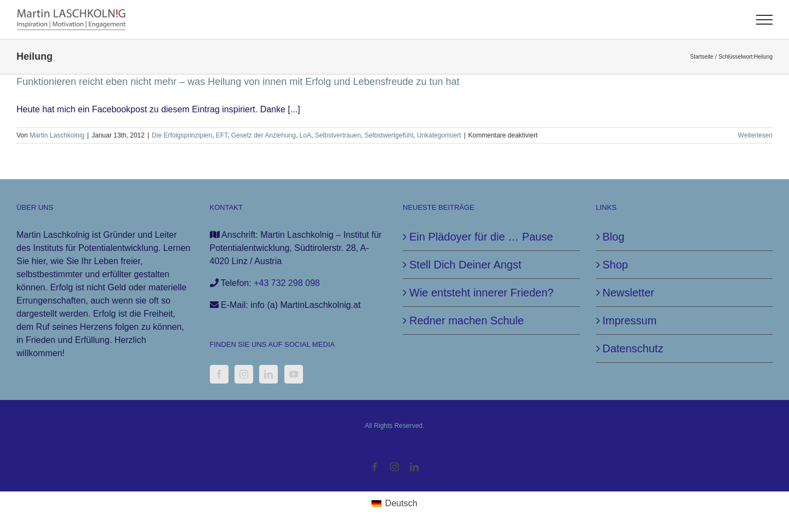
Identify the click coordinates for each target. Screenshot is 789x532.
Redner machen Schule (467, 321)
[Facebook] (219, 374)
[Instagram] (244, 374)
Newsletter (628, 293)
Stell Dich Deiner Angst (465, 265)
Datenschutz (633, 348)
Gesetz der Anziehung (264, 135)
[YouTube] (294, 374)
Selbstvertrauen (338, 135)
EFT (222, 135)
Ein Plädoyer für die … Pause (481, 237)
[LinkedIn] (268, 374)
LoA (305, 135)
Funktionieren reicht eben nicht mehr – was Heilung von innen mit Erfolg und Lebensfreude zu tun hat (238, 82)
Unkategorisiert (439, 135)
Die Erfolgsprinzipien (182, 135)
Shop (616, 265)
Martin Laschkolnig (57, 135)
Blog (614, 237)
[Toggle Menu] (765, 20)
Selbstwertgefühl (389, 135)
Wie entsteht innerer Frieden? (481, 293)
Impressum (630, 321)
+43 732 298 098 (287, 283)
